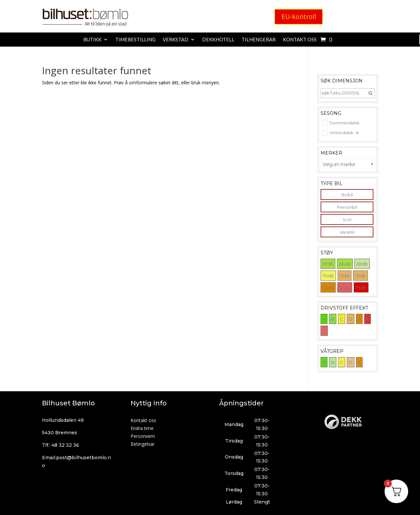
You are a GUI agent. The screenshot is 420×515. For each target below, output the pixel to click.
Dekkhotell (218, 40)
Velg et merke (339, 164)
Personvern (143, 436)
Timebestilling (135, 40)
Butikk (92, 40)
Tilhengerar (259, 40)
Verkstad (176, 40)
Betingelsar (143, 444)
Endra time (142, 428)
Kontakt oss (300, 40)
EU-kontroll (299, 17)
